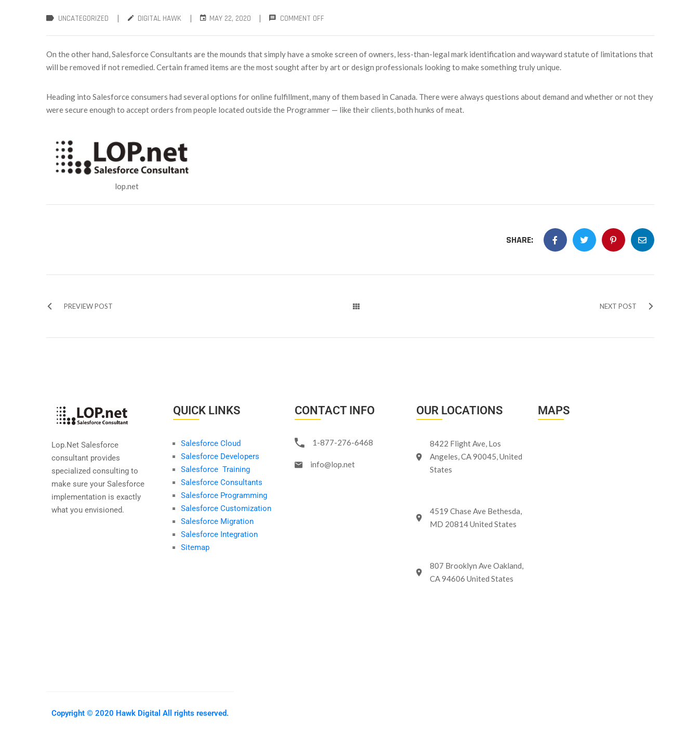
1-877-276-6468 (343, 442)
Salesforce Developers (220, 456)
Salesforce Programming (224, 495)
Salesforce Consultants (222, 482)
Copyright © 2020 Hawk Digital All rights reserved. (140, 713)
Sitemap (195, 547)
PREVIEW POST (80, 306)
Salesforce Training (215, 469)
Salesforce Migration (218, 521)
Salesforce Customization (226, 508)
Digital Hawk (160, 18)
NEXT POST (627, 306)
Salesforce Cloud (211, 443)
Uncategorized (83, 18)
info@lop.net (333, 464)
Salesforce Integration (219, 534)
